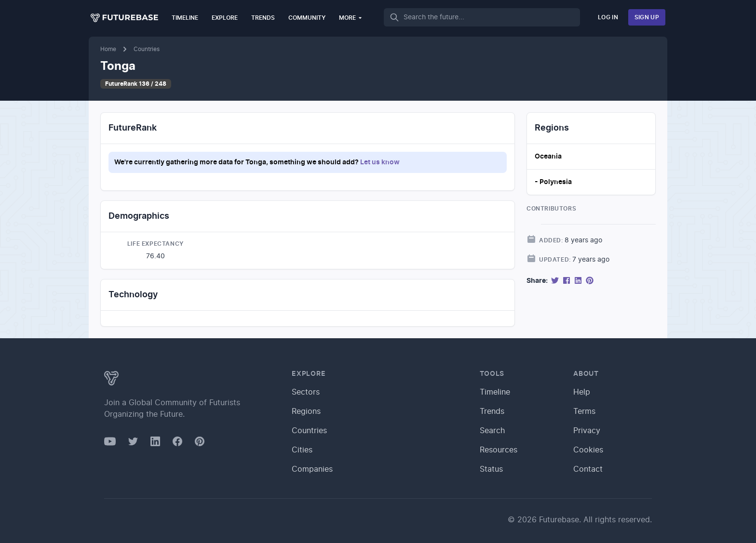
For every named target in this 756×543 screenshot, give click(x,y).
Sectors (306, 392)
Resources (499, 450)
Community (307, 18)
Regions (306, 411)
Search (492, 431)
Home (108, 49)
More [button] (351, 18)
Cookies (588, 450)
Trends (263, 18)
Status (491, 469)
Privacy (587, 431)
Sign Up (647, 17)
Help (582, 392)
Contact (588, 469)
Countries (147, 49)
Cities (302, 450)
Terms (584, 411)
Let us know (380, 162)
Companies (312, 469)
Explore (225, 18)
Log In (608, 17)
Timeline (185, 18)
